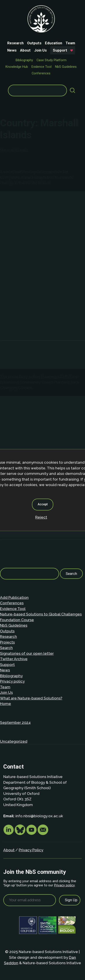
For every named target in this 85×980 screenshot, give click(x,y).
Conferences (41, 73)
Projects (7, 642)
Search (6, 648)
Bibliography (24, 60)
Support (60, 50)
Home (6, 704)
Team (70, 43)
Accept (43, 504)
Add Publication (14, 597)
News (12, 50)
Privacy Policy (31, 850)
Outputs (34, 43)
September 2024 (15, 722)
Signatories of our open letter (27, 653)
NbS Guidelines (66, 67)
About (25, 50)
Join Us (40, 50)
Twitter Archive (14, 659)
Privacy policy (12, 681)
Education (54, 43)
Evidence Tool (42, 67)
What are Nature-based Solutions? (31, 698)
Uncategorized (14, 741)
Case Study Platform (52, 60)
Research (15, 43)
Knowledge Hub (17, 67)
